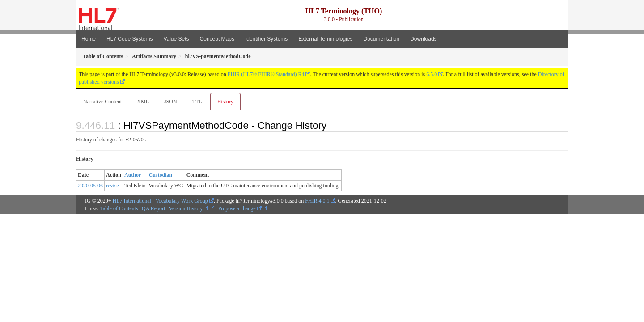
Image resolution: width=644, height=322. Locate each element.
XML (143, 102)
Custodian (160, 175)
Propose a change (240, 208)
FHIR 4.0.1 (317, 201)
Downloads (423, 39)
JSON (171, 102)
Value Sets (176, 39)
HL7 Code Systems (129, 39)
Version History (189, 208)
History (225, 102)
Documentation (381, 39)
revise (112, 186)
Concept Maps (217, 39)
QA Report (153, 208)
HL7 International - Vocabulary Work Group (160, 201)
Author (133, 175)
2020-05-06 (90, 186)
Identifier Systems (266, 39)
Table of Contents (119, 208)
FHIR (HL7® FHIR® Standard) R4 (266, 74)
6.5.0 (432, 74)
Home (89, 39)
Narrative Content (102, 102)
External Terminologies (325, 39)
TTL (197, 102)
